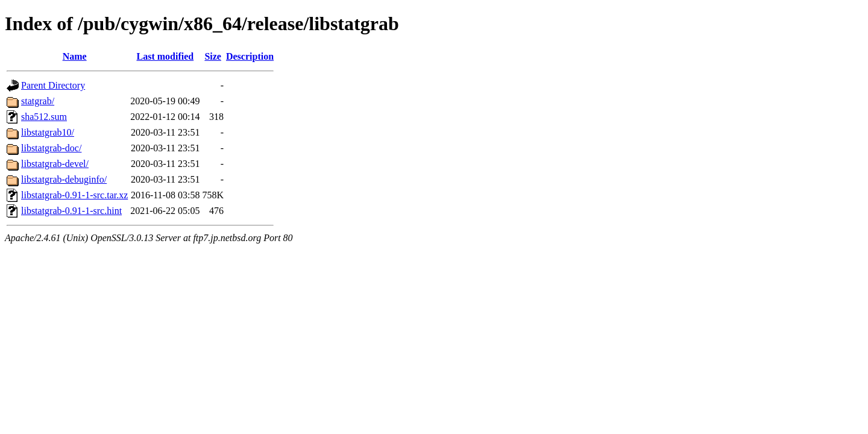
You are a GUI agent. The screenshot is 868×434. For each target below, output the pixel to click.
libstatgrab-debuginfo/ (64, 179)
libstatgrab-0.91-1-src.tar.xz (74, 195)
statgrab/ (38, 101)
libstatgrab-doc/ (51, 148)
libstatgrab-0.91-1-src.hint (71, 211)
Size (213, 56)
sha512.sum (44, 117)
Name (75, 56)
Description (250, 56)
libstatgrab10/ (48, 132)
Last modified (165, 56)
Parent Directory (53, 85)
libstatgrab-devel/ (55, 164)
